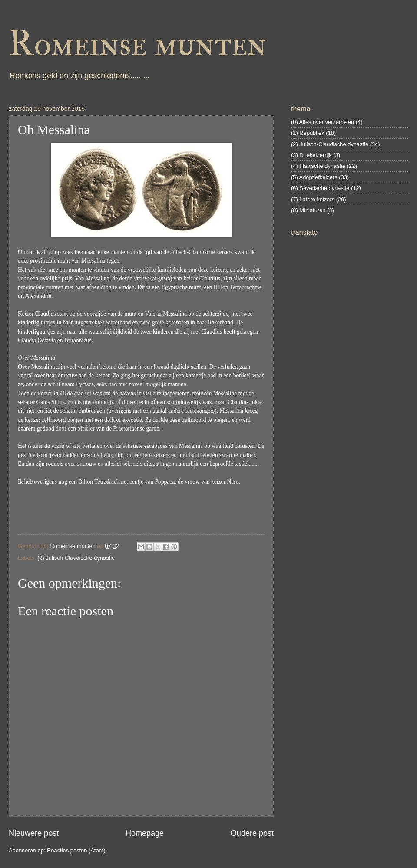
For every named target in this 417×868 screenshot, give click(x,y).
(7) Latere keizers (313, 199)
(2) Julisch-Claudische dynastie (76, 558)
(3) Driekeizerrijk (311, 155)
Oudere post (252, 833)
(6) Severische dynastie (320, 188)
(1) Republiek (308, 133)
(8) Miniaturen (308, 210)
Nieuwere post (34, 833)
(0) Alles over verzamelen (323, 122)
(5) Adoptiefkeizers (314, 177)
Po (158, 482)
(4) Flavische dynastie (318, 166)
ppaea (168, 482)
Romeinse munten (138, 44)
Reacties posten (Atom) (76, 850)
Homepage (145, 833)
